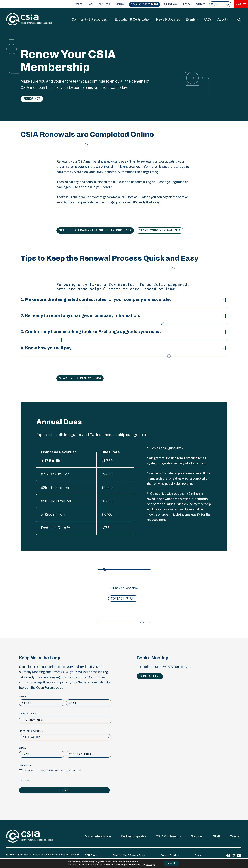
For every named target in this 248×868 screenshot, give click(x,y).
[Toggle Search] (239, 20)
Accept (172, 863)
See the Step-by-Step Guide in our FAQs (95, 231)
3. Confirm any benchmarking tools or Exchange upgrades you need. (91, 335)
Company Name (35, 714)
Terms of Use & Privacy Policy (129, 855)
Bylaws (199, 855)
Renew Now (32, 99)
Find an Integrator (144, 5)
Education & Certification (133, 19)
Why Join (104, 5)
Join (91, 5)
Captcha (25, 780)
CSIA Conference (169, 836)
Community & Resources (89, 19)
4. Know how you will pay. (96, 351)
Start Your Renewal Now (160, 231)
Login (187, 5)
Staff (216, 836)
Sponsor (120, 5)
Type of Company (37, 731)
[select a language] (220, 4)
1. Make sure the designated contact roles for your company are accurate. (96, 302)
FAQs (208, 19)
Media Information (98, 836)
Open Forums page (50, 688)
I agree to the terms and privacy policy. (53, 771)
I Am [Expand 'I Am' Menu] (241, 4)
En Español (171, 5)
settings (150, 864)
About (222, 19)
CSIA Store (91, 855)
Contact (200, 5)
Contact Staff (123, 599)
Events (191, 19)
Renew (79, 5)
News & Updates (168, 19)
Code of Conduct (170, 855)
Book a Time (150, 677)
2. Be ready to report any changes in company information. (92, 319)
